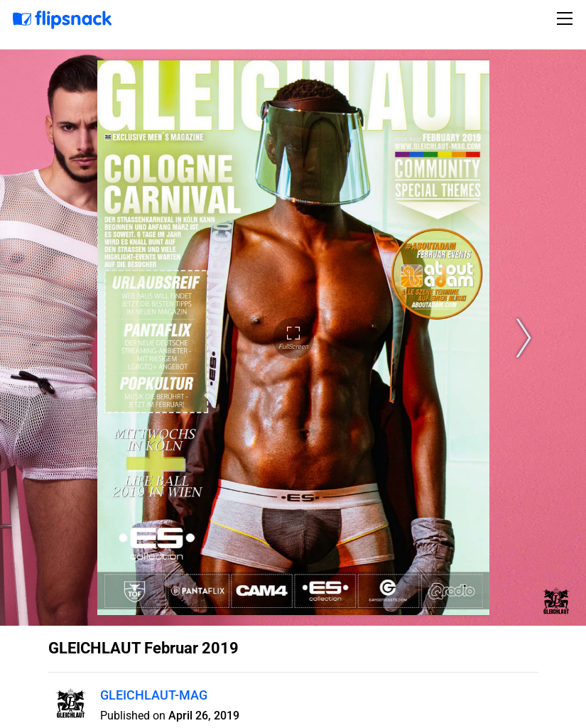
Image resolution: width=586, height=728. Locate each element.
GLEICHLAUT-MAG (154, 695)
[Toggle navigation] (567, 18)
